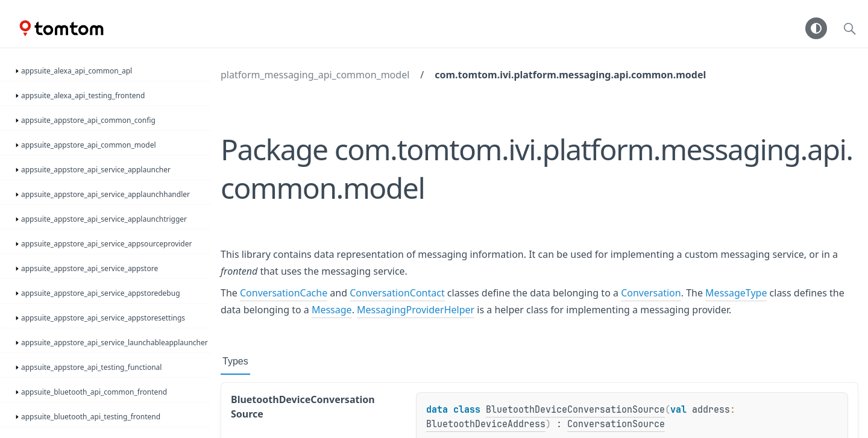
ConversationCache (284, 293)
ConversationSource (616, 424)
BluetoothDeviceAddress (486, 424)
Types (235, 361)
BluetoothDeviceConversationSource (575, 410)
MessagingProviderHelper (416, 310)
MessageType (736, 293)
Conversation (651, 293)
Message (332, 310)
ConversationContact (397, 293)
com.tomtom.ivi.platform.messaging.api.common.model (570, 75)
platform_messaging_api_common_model (315, 75)
